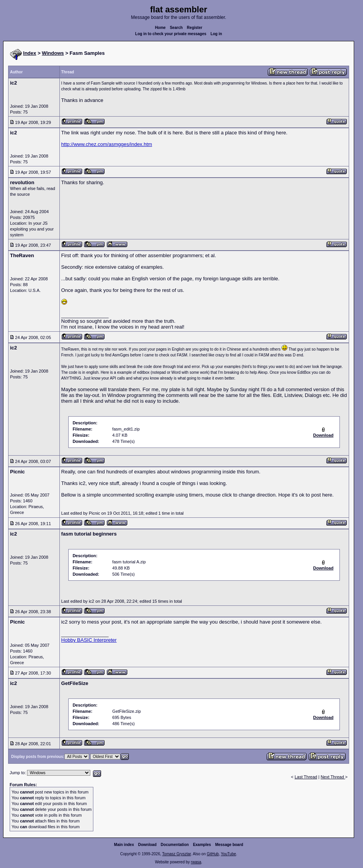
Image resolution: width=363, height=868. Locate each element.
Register (194, 28)
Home (160, 28)
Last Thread (306, 777)
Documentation (175, 845)
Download (147, 845)
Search (176, 28)
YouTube (228, 854)
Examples (202, 845)
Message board (229, 845)
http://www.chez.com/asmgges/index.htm (107, 144)
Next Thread (333, 777)
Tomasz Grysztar (176, 854)
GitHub (213, 854)
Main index (124, 845)
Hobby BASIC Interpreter (89, 640)
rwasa (196, 862)
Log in (216, 34)
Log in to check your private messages (171, 34)
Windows (53, 53)
